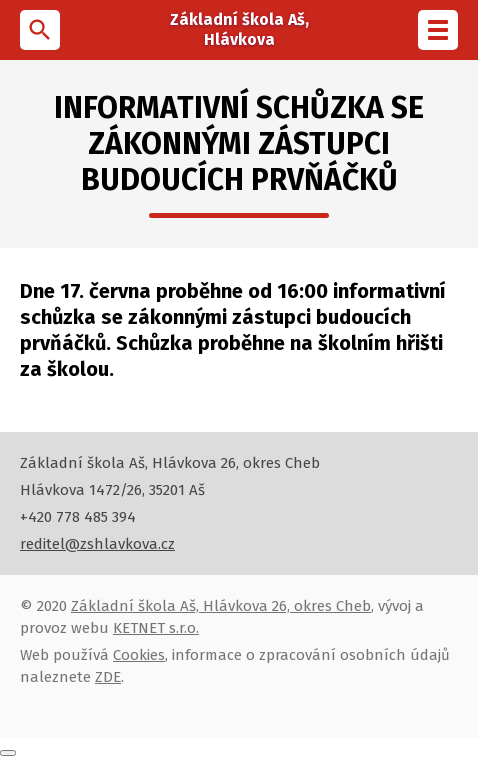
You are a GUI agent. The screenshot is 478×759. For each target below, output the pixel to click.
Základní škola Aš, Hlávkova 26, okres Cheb (221, 606)
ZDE (108, 677)
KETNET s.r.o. (156, 628)
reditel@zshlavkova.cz (97, 544)
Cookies (139, 655)
